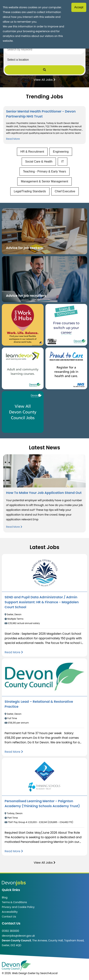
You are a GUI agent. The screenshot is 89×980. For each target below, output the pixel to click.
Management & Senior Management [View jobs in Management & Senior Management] (44, 181)
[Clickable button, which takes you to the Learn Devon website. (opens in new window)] (23, 368)
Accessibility (10, 912)
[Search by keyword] (44, 49)
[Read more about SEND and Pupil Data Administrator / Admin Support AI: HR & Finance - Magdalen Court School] (14, 652)
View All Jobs (44, 79)
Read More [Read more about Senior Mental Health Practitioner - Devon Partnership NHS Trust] (13, 139)
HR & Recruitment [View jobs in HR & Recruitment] (32, 152)
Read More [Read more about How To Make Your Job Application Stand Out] (14, 527)
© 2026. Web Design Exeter (19, 973)
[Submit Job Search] (44, 70)
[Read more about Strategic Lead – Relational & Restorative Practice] (14, 752)
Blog (5, 897)
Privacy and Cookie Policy (18, 907)
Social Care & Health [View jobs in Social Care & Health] (39, 162)
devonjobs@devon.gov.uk (18, 936)
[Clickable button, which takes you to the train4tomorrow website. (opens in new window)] (66, 325)
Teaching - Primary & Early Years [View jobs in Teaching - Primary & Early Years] (44, 171)
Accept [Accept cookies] (79, 7)
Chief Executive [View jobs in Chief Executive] (65, 191)
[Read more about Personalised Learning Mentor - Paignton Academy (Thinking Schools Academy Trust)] (14, 851)
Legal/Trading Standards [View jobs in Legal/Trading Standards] (30, 191)
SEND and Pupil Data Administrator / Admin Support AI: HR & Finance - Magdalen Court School (42, 602)
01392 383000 (10, 931)
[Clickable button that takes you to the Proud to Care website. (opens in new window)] (66, 368)
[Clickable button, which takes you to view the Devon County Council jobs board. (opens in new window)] (23, 412)
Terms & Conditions (14, 902)
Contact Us (9, 917)
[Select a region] (44, 60)
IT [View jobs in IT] (63, 162)
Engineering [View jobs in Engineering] (61, 152)
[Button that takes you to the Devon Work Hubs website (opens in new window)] (23, 325)
